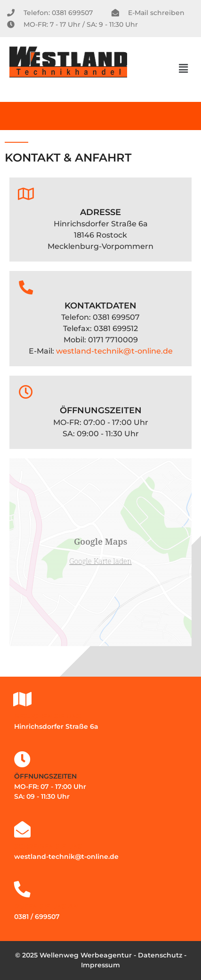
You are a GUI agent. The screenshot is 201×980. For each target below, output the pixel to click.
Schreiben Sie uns (48, 846)
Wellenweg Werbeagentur (86, 955)
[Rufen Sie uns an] (22, 889)
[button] (184, 69)
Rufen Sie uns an (46, 906)
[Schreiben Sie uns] (22, 829)
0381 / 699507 (37, 917)
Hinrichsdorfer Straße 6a (56, 726)
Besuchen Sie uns (48, 716)
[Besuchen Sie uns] (22, 699)
